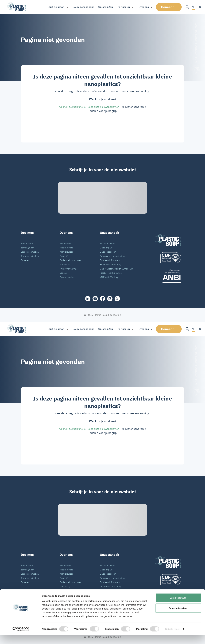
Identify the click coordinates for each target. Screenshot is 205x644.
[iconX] (117, 299)
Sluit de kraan (55, 7)
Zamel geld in (27, 248)
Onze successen (108, 252)
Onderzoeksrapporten (71, 260)
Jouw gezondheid (82, 7)
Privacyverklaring (68, 269)
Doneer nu (169, 7)
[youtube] (95, 299)
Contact (64, 273)
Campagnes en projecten (112, 256)
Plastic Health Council (111, 273)
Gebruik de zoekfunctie (72, 107)
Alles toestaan (178, 606)
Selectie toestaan (178, 617)
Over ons (143, 7)
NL (193, 7)
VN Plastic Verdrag (109, 277)
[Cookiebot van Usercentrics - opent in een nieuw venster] (21, 638)
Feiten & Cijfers (107, 243)
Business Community (110, 264)
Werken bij (65, 264)
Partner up (123, 7)
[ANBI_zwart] (168, 276)
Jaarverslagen (67, 252)
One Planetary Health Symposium (117, 269)
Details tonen (173, 638)
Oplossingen (105, 7)
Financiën (64, 256)
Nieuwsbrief (66, 243)
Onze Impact (106, 248)
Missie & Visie (66, 248)
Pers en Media (67, 277)
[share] (88, 299)
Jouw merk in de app (31, 256)
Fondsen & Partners (110, 260)
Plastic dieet (27, 243)
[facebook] (102, 299)
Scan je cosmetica (30, 252)
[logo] (168, 258)
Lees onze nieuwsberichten (104, 107)
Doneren (25, 260)
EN (199, 7)
